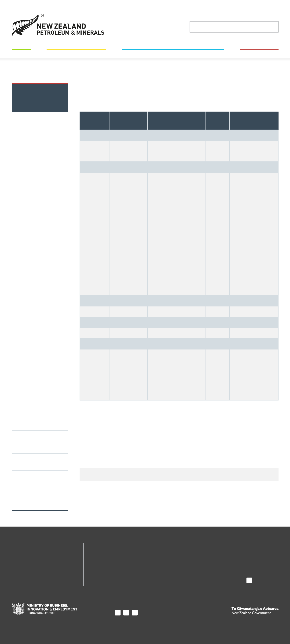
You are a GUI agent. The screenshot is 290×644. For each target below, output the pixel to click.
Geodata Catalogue (106, 554)
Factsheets (23, 476)
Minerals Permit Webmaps (173, 554)
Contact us (228, 573)
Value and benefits (31, 448)
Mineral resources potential (39, 144)
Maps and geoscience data (76, 53)
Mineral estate (26, 436)
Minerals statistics (151, 67)
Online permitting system (112, 560)
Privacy (18, 627)
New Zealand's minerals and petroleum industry (173, 53)
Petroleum (23, 425)
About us (227, 546)
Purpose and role (233, 554)
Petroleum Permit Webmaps (114, 567)
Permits (22, 53)
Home (37, 67)
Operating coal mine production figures (207, 67)
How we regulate (259, 53)
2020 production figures (30, 72)
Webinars (22, 488)
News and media (233, 560)
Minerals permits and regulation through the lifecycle (35, 158)
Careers (225, 567)
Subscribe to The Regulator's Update (32, 502)
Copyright (37, 627)
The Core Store (164, 560)
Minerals (127, 67)
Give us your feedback (192, 479)
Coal (171, 67)
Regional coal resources (44, 219)
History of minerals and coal (40, 398)
